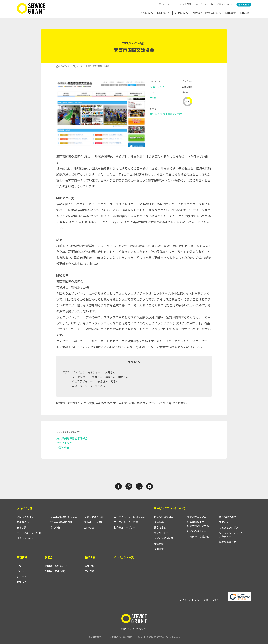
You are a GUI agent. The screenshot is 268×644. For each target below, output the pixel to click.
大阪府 (154, 98)
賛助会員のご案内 (229, 542)
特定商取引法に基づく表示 (121, 637)
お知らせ (22, 582)
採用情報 (159, 549)
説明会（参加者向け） (63, 522)
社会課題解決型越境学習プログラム (198, 524)
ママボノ (224, 522)
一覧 (19, 566)
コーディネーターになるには (130, 517)
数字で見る (160, 527)
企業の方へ (181, 13)
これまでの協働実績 (198, 536)
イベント (22, 571)
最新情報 (22, 557)
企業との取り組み (197, 517)
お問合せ (216, 600)
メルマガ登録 (184, 4)
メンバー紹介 (161, 533)
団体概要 (231, 13)
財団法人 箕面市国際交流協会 (166, 114)
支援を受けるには (94, 517)
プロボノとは (25, 508)
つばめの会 (63, 447)
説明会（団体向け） (95, 522)
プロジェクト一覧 (204, 4)
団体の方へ (164, 13)
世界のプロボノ (25, 538)
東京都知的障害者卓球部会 (72, 438)
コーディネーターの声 (29, 533)
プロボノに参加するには (64, 517)
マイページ (185, 600)
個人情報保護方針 (96, 637)
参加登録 (55, 527)
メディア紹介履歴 (163, 538)
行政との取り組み (197, 531)
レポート (22, 577)
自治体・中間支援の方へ (207, 13)
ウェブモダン (64, 443)
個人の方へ (146, 13)
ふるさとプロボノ (229, 527)
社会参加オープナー (125, 527)
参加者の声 (23, 522)
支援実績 (22, 527)
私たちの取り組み (164, 517)
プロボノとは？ (25, 517)
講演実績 (159, 544)
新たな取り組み (228, 517)
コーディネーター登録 (126, 522)
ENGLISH (246, 13)
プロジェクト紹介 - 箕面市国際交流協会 (93, 66)
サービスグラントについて (170, 508)
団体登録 (89, 527)
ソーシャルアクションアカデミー (231, 535)
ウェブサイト (157, 87)
